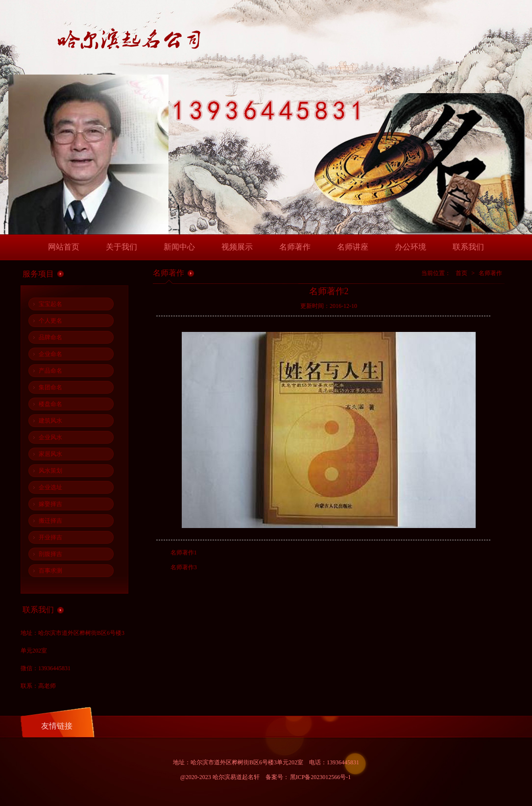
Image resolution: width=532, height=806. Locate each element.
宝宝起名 (50, 304)
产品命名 (50, 371)
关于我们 (121, 247)
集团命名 (50, 387)
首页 (461, 273)
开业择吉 (50, 537)
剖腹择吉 (50, 554)
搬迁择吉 (50, 521)
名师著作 (295, 247)
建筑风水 (50, 421)
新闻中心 (179, 247)
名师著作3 (184, 567)
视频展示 (237, 247)
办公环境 (411, 247)
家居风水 (50, 454)
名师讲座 (353, 247)
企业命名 (50, 354)
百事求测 (50, 571)
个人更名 (50, 321)
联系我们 (468, 247)
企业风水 (50, 437)
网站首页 (64, 247)
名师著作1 (184, 553)
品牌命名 (50, 337)
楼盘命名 (50, 404)
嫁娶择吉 (50, 504)
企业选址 (50, 487)
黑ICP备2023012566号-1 (321, 777)
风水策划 (50, 471)
